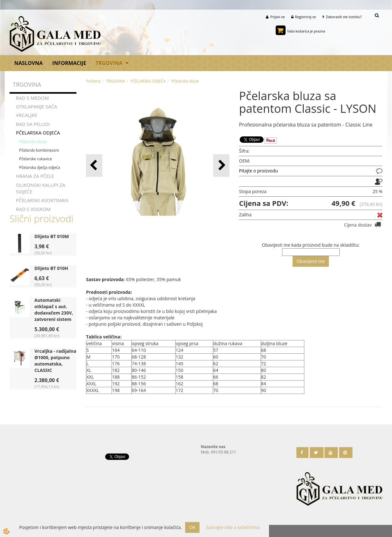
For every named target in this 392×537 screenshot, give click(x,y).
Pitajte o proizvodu (258, 171)
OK (192, 527)
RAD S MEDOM (33, 98)
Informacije (69, 63)
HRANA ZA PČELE (35, 176)
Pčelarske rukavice (36, 159)
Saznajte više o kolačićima (232, 527)
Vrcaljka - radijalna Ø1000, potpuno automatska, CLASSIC (55, 361)
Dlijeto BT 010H (51, 268)
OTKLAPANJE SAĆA (36, 106)
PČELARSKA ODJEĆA (38, 133)
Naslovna (29, 63)
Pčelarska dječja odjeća (40, 167)
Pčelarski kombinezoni (39, 150)
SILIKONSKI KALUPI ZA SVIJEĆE (41, 188)
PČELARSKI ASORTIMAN (42, 200)
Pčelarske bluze (33, 142)
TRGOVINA (109, 63)
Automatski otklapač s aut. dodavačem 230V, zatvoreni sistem (54, 310)
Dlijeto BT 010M (52, 236)
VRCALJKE (27, 115)
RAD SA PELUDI (33, 124)
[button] (221, 166)
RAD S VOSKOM (33, 209)
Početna (93, 81)
